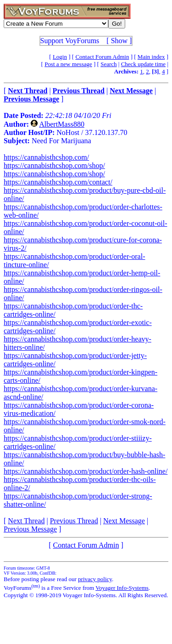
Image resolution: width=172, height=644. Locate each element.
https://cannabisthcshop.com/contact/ (58, 182)
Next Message (124, 521)
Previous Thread (74, 521)
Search (108, 64)
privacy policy (95, 579)
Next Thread (26, 521)
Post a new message (68, 64)
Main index (151, 57)
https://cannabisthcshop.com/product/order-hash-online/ (86, 471)
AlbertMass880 (62, 124)
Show (119, 41)
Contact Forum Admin (102, 57)
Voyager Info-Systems (122, 588)
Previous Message (30, 529)
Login (60, 57)
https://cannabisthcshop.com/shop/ (54, 165)
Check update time (143, 64)
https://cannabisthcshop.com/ (46, 157)
